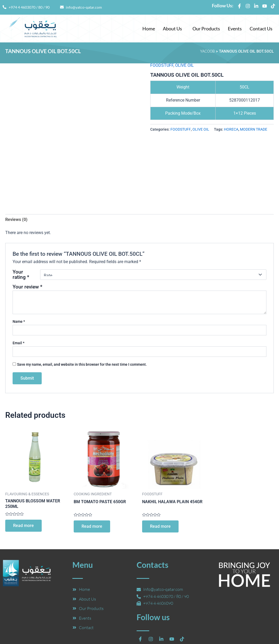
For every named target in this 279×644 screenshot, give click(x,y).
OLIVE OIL (184, 65)
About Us (172, 29)
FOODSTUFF (162, 65)
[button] (174, 29)
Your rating (21, 275)
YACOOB (207, 51)
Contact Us (261, 29)
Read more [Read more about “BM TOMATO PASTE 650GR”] (92, 526)
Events (235, 29)
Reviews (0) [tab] (16, 220)
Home (149, 29)
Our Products (206, 29)
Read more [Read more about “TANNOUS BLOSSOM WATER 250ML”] (23, 526)
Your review (27, 287)
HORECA (231, 129)
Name (19, 321)
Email (18, 343)
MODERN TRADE (254, 129)
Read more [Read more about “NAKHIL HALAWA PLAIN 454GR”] (160, 526)
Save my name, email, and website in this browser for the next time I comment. (82, 364)
